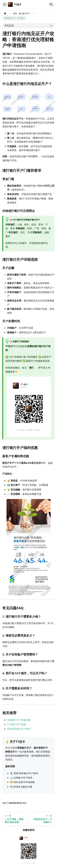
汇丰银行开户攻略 (16, 724)
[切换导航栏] (5, 4)
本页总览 (9, 25)
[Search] (51, 4)
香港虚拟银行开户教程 (19, 729)
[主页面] (5, 14)
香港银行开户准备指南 (19, 720)
